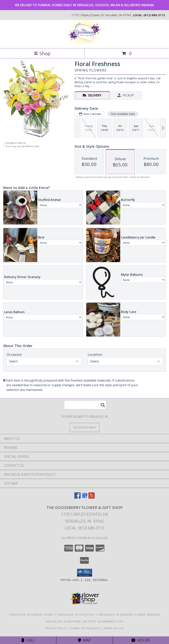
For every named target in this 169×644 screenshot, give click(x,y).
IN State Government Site (104, 621)
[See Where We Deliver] (84, 427)
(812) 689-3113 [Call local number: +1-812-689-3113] (154, 15)
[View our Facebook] (77, 497)
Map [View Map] (84, 640)
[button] (85, 573)
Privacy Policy (56, 628)
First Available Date (123, 114)
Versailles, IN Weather (63, 621)
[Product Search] (85, 405)
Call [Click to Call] (28, 640)
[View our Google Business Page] (84, 497)
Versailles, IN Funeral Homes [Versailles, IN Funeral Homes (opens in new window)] (32, 615)
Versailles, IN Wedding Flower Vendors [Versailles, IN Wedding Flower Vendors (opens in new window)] (129, 615)
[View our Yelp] (92, 497)
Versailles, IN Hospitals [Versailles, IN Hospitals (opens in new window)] (76, 615)
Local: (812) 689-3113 (84, 528)
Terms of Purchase (86, 628)
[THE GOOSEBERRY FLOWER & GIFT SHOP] (84, 43)
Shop (42, 53)
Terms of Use (114, 628)
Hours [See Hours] (141, 640)
